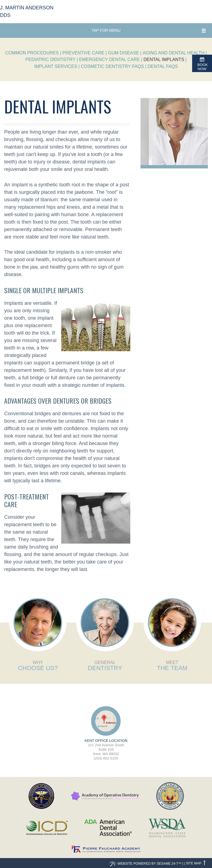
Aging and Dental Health (174, 53)
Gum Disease (123, 53)
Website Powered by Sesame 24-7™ (146, 864)
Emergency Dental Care (109, 59)
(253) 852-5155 (106, 758)
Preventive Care (83, 53)
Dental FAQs (163, 66)
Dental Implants (164, 59)
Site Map (194, 863)
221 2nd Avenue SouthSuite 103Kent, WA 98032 (106, 747)
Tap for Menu (106, 30)
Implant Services (56, 66)
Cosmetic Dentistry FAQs (112, 66)
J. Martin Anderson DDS (27, 11)
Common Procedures (32, 53)
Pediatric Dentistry (50, 59)
